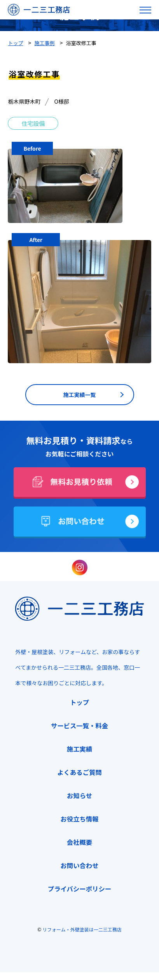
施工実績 (79, 749)
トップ (79, 702)
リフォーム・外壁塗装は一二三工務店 (82, 929)
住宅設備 (33, 123)
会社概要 (79, 842)
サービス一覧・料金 (79, 726)
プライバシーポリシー (79, 889)
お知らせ (79, 795)
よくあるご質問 (79, 772)
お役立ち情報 (79, 819)
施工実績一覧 (80, 395)
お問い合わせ (79, 865)
